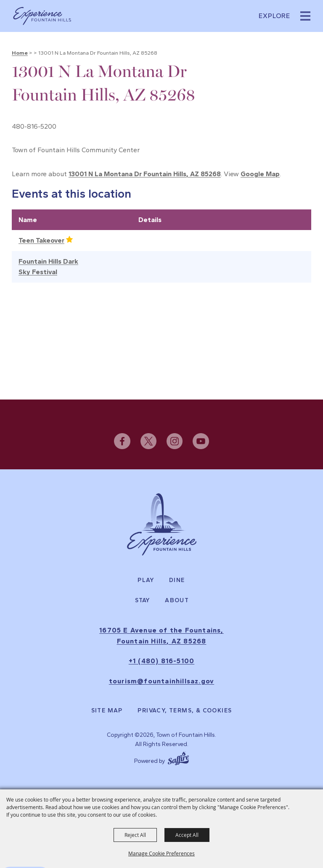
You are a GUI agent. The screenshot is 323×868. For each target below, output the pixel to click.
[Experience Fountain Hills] (162, 524)
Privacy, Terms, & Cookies (185, 711)
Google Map (260, 174)
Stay (143, 601)
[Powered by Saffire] (178, 757)
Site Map (107, 711)
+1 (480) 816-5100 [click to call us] (161, 661)
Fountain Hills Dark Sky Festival (48, 267)
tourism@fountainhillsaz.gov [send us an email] (161, 681)
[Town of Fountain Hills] (42, 16)
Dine (177, 580)
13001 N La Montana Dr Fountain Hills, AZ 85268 (145, 174)
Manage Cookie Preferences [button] (161, 853)
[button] (305, 16)
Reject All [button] (135, 835)
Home (20, 53)
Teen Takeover (41, 240)
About (177, 601)
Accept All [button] (187, 835)
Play (146, 580)
